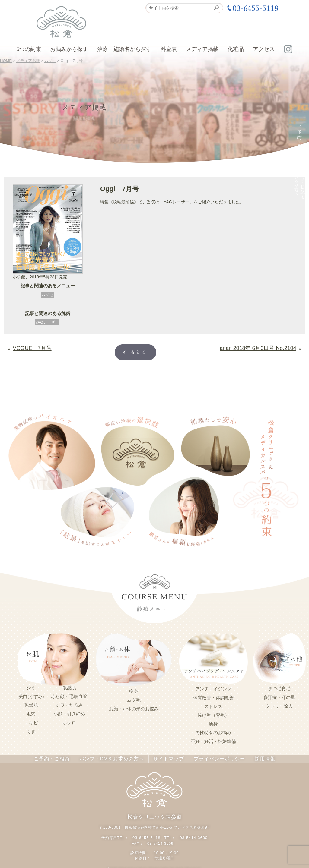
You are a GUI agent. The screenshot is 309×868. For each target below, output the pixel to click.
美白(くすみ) (31, 695)
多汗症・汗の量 (279, 696)
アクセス (264, 49)
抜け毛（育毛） (213, 714)
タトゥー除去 (279, 705)
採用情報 (255, 758)
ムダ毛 (47, 295)
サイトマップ (165, 758)
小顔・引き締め (69, 713)
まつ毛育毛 (279, 687)
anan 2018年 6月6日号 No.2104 (266, 347)
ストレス (213, 705)
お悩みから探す (69, 49)
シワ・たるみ (69, 704)
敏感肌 (69, 687)
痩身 (134, 690)
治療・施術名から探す (124, 49)
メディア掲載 (202, 49)
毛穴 (31, 713)
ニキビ (31, 722)
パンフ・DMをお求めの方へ (114, 758)
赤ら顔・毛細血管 (69, 695)
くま (31, 730)
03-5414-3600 (193, 835)
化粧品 (236, 49)
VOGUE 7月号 (28, 347)
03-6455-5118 (147, 835)
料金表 (169, 49)
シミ (31, 687)
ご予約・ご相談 (60, 758)
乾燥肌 (31, 704)
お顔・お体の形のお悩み (134, 708)
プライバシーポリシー (212, 758)
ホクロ (69, 722)
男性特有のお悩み (213, 731)
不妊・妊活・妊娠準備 (213, 740)
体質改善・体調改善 (213, 697)
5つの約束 (29, 49)
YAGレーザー (47, 322)
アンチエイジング (213, 688)
